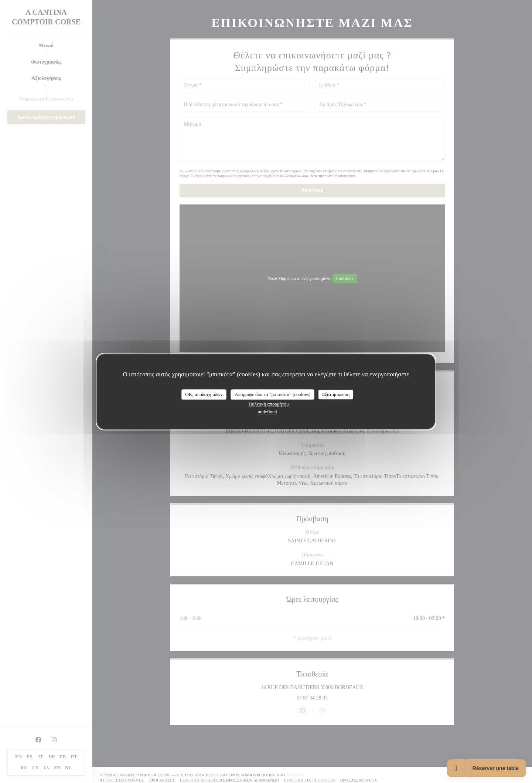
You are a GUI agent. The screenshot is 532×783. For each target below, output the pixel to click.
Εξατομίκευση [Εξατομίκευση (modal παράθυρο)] (336, 394)
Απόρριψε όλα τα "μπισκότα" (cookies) (272, 394)
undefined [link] (267, 412)
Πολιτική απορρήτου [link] (269, 404)
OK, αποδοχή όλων (204, 394)
